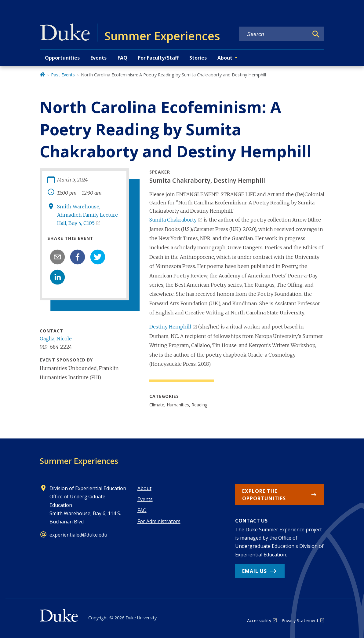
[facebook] (78, 257)
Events (98, 58)
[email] (57, 257)
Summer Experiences (79, 461)
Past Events (63, 75)
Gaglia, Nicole (56, 339)
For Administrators (159, 521)
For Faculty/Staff (158, 58)
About (144, 488)
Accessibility (259, 620)
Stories (198, 58)
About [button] (225, 58)
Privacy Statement (300, 620)
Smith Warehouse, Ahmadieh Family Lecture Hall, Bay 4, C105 (87, 215)
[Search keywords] (274, 34)
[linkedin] (57, 277)
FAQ (122, 58)
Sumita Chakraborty (173, 220)
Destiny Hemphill (170, 327)
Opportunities (62, 58)
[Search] (316, 34)
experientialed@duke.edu (78, 535)
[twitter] (98, 257)
